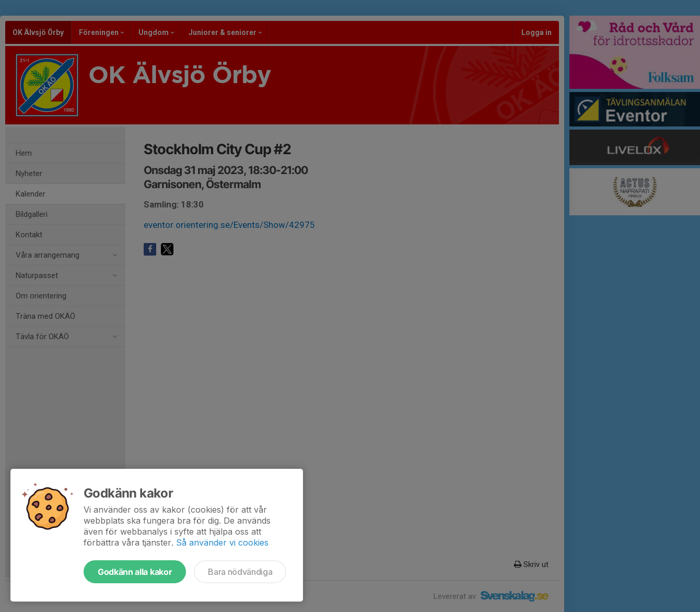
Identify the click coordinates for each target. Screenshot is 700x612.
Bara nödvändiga (240, 572)
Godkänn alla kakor (135, 572)
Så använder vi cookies (222, 542)
